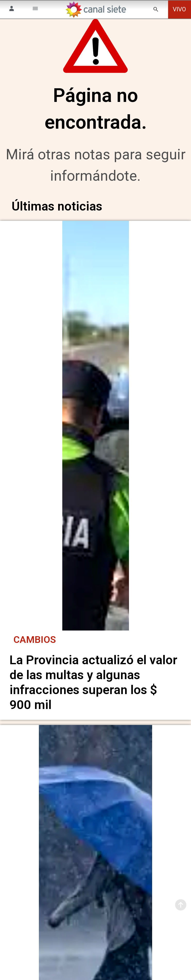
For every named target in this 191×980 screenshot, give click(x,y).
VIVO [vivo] (179, 9)
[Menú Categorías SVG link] (35, 9)
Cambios (35, 639)
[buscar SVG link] (156, 10)
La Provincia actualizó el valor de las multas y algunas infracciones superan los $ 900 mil (93, 682)
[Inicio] (95, 10)
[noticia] (96, 429)
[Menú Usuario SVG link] (12, 9)
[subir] (181, 905)
